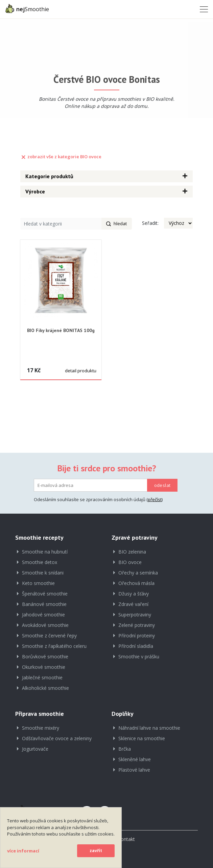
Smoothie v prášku (139, 656)
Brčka (125, 749)
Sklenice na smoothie (142, 738)
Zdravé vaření (133, 604)
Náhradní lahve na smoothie (149, 728)
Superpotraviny (135, 615)
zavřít (96, 851)
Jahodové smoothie (43, 615)
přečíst (155, 499)
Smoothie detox (40, 562)
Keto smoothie (38, 583)
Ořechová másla (136, 583)
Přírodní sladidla (136, 646)
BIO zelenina (132, 552)
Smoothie (27, 8)
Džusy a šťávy (134, 594)
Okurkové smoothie (44, 667)
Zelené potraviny (137, 625)
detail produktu (81, 371)
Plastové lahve (134, 770)
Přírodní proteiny (137, 636)
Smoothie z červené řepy (49, 636)
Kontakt (126, 839)
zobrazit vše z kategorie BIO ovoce (61, 157)
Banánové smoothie (44, 604)
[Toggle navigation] (202, 9)
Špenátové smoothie (45, 594)
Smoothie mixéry (41, 728)
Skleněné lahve (135, 759)
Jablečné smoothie (42, 677)
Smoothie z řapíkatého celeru (54, 646)
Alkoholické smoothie (45, 688)
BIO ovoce (130, 562)
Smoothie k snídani (43, 573)
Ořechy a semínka (138, 573)
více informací (23, 851)
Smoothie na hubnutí (45, 552)
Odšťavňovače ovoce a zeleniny (57, 738)
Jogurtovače (35, 749)
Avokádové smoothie (45, 625)
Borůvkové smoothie (45, 656)
